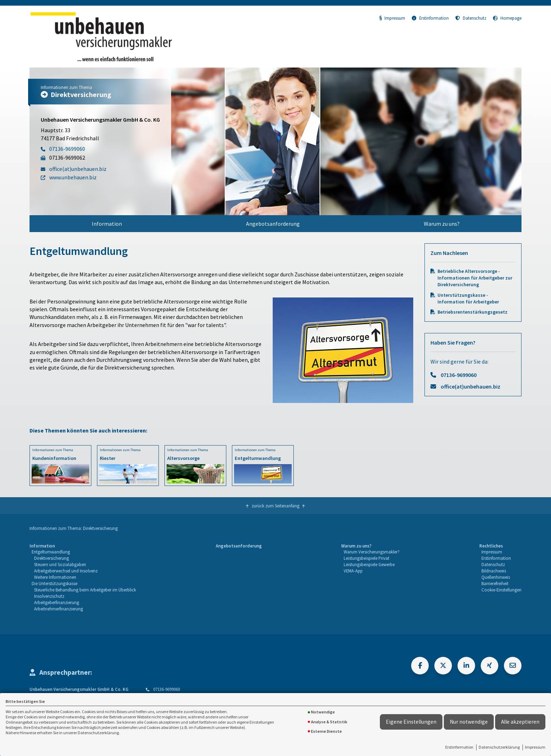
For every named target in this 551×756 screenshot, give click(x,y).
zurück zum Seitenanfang (275, 506)
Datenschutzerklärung (499, 747)
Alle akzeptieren (520, 722)
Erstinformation (459, 747)
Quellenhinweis (496, 577)
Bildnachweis (494, 571)
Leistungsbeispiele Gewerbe (369, 564)
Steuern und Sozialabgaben (60, 564)
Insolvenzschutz (49, 596)
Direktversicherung (51, 558)
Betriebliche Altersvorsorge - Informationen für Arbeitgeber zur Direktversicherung (475, 278)
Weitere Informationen (55, 577)
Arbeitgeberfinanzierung (57, 602)
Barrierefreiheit (495, 583)
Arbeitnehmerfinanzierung (59, 609)
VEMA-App (353, 571)
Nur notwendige (469, 722)
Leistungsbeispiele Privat (367, 558)
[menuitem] (107, 224)
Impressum (535, 747)
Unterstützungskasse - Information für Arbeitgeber (468, 299)
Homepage (507, 18)
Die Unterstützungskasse (54, 583)
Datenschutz (471, 18)
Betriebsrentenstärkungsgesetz (472, 312)
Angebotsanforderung (273, 224)
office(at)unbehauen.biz (471, 386)
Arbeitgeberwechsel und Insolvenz (66, 571)
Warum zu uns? (442, 224)
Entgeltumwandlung (51, 552)
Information (107, 224)
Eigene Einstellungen (411, 722)
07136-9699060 (459, 375)
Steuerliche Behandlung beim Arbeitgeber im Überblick (85, 590)
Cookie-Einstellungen (501, 590)
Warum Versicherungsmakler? (372, 552)
